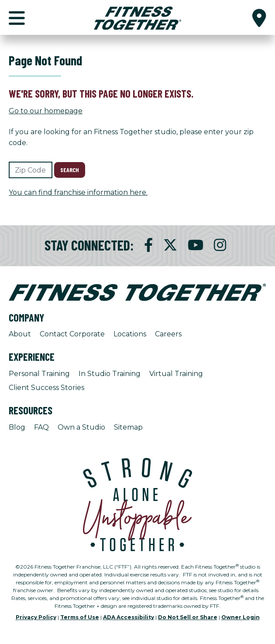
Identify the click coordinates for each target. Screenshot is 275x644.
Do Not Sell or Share (188, 617)
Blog (17, 427)
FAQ (41, 427)
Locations (130, 334)
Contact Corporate (72, 334)
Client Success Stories (46, 388)
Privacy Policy (36, 617)
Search (70, 170)
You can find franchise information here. (78, 192)
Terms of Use (80, 617)
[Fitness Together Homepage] (137, 17)
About (20, 334)
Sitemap (128, 427)
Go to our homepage (46, 111)
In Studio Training (110, 374)
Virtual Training (176, 374)
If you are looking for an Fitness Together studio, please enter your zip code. (131, 137)
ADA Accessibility (129, 617)
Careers (168, 334)
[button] (259, 17)
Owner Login (241, 617)
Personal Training (39, 374)
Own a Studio (81, 427)
